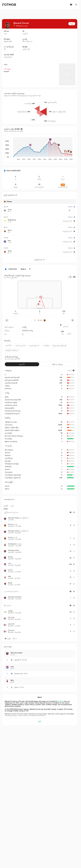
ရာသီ (12, 506)
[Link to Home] (9, 5)
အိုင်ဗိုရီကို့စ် (9, 47)
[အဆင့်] (71, 370)
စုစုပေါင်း (22, 364)
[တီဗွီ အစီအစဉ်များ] (71, 5)
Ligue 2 (17, 687)
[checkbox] (70, 277)
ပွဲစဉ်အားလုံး (40, 260)
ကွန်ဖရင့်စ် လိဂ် (18, 660)
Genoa (61, 701)
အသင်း (6, 506)
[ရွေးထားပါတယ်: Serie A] (26, 269)
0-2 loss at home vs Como (28, 718)
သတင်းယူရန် (72, 24)
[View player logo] (7, 25)
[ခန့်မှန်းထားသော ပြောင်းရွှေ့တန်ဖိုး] (22, 129)
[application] (43, 149)
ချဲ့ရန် (40, 721)
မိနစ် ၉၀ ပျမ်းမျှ (57, 364)
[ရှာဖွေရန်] (76, 5)
